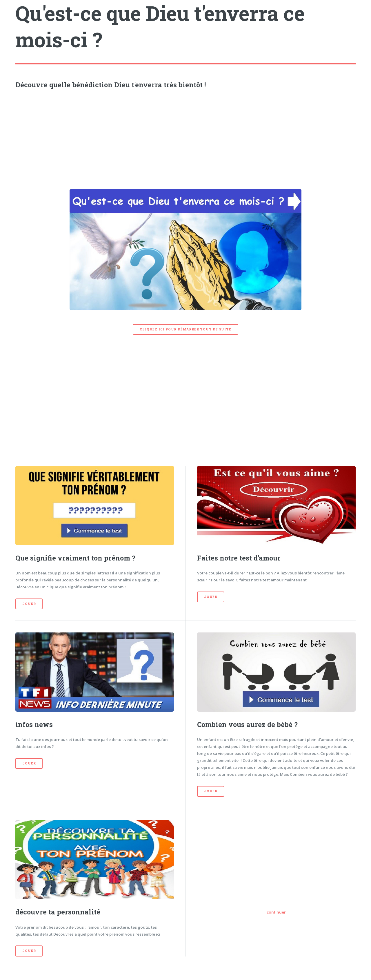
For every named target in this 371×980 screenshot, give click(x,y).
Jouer (29, 604)
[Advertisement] (186, 138)
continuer (276, 912)
